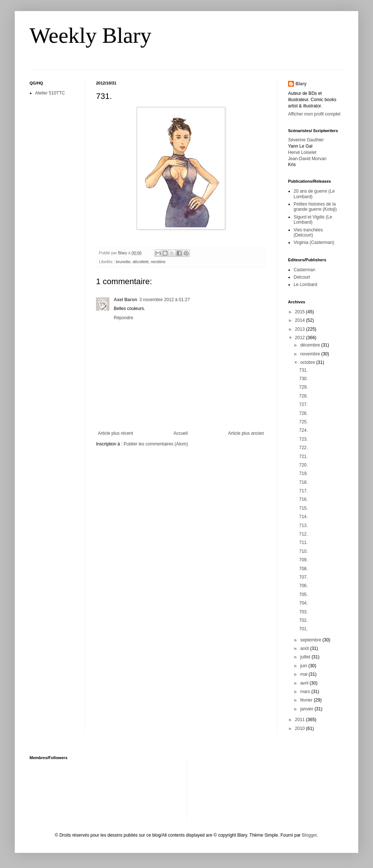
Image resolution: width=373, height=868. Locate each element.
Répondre (124, 318)
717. (303, 491)
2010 (301, 728)
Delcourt (302, 277)
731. (303, 370)
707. (303, 577)
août (305, 648)
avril (305, 683)
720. (303, 465)
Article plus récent (115, 433)
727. (303, 404)
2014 (301, 320)
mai (304, 674)
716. (303, 499)
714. (303, 517)
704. (303, 603)
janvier (307, 709)
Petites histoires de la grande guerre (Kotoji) (315, 207)
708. (303, 569)
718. (303, 482)
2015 (301, 312)
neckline (158, 262)
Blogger (309, 835)
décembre (311, 345)
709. (303, 560)
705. (303, 595)
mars (306, 692)
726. (303, 413)
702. (303, 620)
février (307, 700)
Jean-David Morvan (307, 159)
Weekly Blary (90, 35)
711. (303, 542)
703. (303, 612)
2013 (301, 329)
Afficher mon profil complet (314, 114)
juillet (306, 657)
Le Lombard (305, 285)
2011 (301, 720)
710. (303, 551)
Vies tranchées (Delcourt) (308, 232)
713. (303, 526)
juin (304, 666)
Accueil (181, 433)
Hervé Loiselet (302, 152)
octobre (308, 362)
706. (303, 586)
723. (303, 439)
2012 (301, 338)
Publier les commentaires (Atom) (156, 444)
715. (303, 508)
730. (303, 379)
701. (303, 629)
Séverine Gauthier (306, 140)
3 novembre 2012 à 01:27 (165, 300)
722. (303, 448)
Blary (301, 84)
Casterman (304, 270)
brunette (123, 262)
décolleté (141, 262)
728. (303, 396)
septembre (311, 640)
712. (303, 534)
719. (303, 473)
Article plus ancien (246, 433)
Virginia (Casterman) (314, 242)
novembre (311, 354)
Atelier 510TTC (50, 93)
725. (303, 422)
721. (303, 457)
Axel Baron (125, 300)
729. (303, 387)
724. (303, 430)
